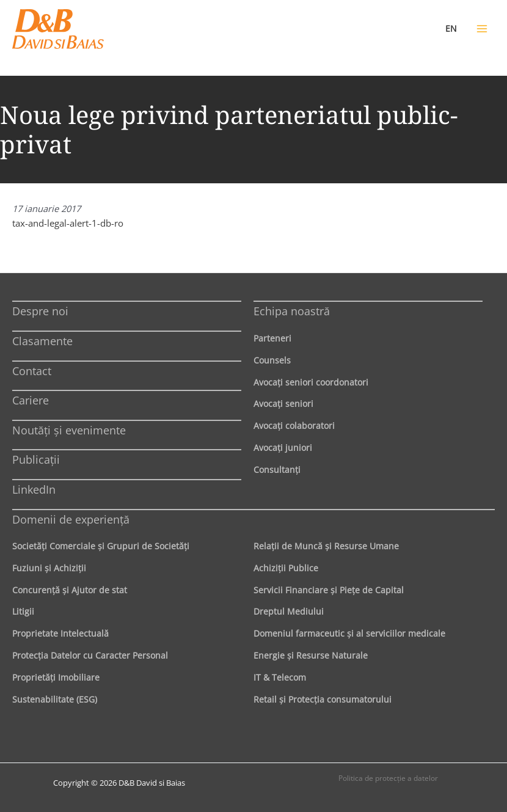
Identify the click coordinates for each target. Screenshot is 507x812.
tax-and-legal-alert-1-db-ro (68, 223)
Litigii (23, 611)
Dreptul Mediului (289, 611)
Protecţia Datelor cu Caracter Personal (90, 655)
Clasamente (42, 341)
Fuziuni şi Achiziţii (49, 568)
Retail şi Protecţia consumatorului (323, 699)
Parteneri (272, 338)
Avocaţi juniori (283, 448)
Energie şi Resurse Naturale (311, 655)
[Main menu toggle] (482, 29)
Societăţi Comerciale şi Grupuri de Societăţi (101, 546)
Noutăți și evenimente (69, 430)
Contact (32, 371)
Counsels (272, 360)
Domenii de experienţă (71, 519)
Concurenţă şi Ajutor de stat (70, 590)
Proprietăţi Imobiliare (56, 677)
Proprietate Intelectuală (60, 633)
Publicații (36, 459)
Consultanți (277, 470)
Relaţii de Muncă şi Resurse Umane (326, 546)
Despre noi (40, 311)
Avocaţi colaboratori (294, 426)
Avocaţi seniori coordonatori (311, 382)
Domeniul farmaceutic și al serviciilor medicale (349, 633)
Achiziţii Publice (286, 568)
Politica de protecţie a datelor (388, 778)
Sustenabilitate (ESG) (55, 699)
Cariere (31, 400)
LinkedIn (34, 489)
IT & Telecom (280, 677)
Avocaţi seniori (283, 404)
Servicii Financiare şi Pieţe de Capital (329, 590)
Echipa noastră (292, 311)
